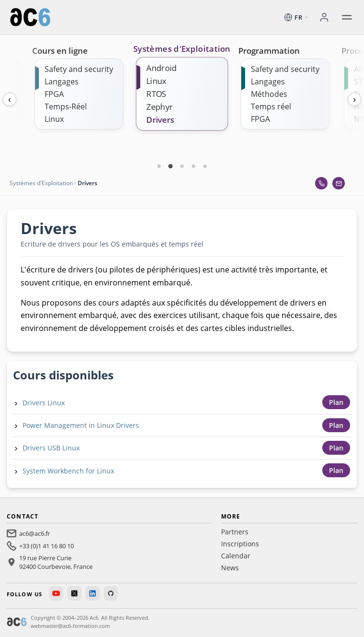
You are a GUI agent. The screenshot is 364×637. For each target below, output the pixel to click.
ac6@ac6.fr (35, 533)
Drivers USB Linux (51, 448)
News (230, 568)
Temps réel (271, 106)
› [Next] (354, 99)
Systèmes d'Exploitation (182, 49)
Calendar (236, 556)
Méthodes (269, 94)
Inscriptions (240, 544)
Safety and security (79, 69)
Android (161, 68)
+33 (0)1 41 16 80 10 (47, 546)
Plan (336, 402)
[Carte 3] (182, 166)
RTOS (156, 94)
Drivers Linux (44, 403)
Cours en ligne (60, 51)
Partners (235, 532)
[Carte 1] (159, 166)
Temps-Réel (66, 106)
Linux (54, 119)
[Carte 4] (194, 166)
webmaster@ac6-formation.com (70, 626)
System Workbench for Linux (68, 471)
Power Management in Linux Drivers (81, 425)
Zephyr (159, 107)
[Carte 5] (205, 166)
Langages (62, 82)
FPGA (54, 94)
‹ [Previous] (10, 99)
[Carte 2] (171, 166)
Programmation (269, 51)
